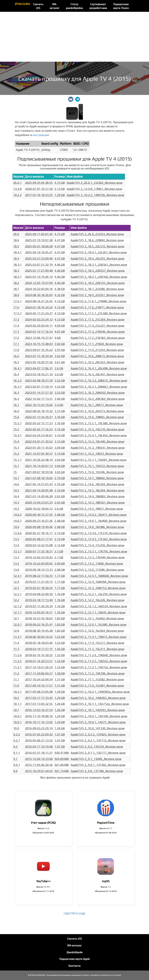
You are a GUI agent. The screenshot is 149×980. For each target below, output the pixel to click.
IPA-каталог (55, 6)
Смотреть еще (74, 914)
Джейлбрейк (75, 952)
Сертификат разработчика (98, 6)
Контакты (74, 966)
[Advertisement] (74, 37)
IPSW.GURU (22, 4)
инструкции (41, 135)
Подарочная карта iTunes (121, 6)
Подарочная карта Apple (75, 959)
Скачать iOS (38, 6)
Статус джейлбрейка (74, 6)
